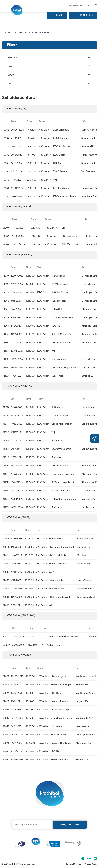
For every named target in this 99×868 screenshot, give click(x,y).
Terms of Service (74, 864)
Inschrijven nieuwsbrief (70, 825)
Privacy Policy (91, 864)
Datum (11, 75)
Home (7, 33)
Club (10, 84)
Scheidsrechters (41, 33)
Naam (13, 58)
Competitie (21, 33)
